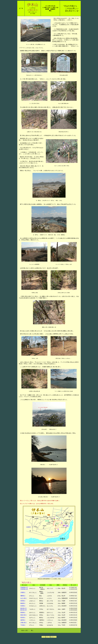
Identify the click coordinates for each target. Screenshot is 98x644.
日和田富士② (24, 589)
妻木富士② (24, 610)
